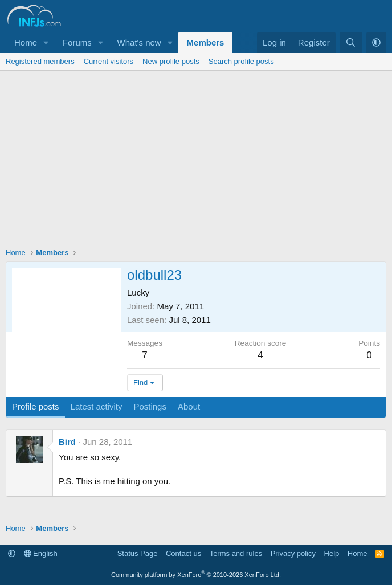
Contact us (183, 553)
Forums (77, 42)
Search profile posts (241, 61)
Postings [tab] (150, 406)
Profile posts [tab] (36, 406)
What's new (139, 42)
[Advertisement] (196, 156)
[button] (46, 42)
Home (26, 42)
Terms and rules (236, 553)
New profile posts (171, 61)
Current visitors (109, 61)
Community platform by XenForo (196, 575)
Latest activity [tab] (97, 406)
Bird (67, 442)
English (41, 553)
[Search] (351, 42)
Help (332, 553)
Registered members (40, 61)
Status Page (138, 553)
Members (206, 42)
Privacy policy (293, 553)
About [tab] (189, 406)
